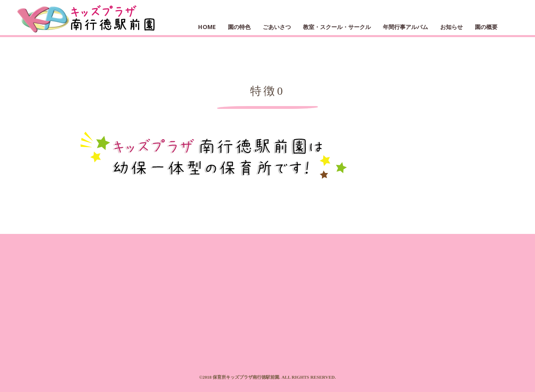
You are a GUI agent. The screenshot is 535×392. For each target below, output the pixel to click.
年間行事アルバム (405, 27)
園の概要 (486, 27)
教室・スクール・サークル (337, 27)
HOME (207, 27)
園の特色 (239, 27)
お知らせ (451, 27)
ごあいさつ (277, 27)
